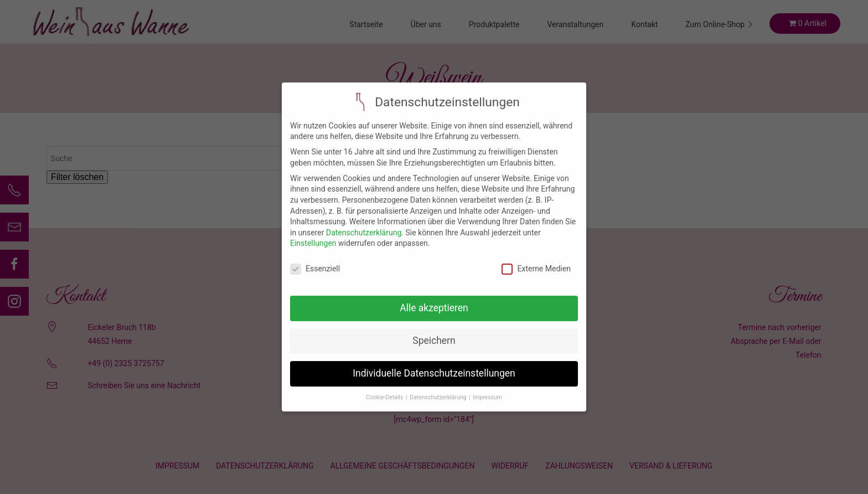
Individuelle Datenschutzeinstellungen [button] (434, 366)
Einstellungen (313, 235)
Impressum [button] (487, 389)
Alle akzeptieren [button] (434, 300)
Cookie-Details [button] (385, 389)
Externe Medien (536, 261)
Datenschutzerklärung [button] (439, 389)
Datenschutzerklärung (364, 224)
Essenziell (315, 261)
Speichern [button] (434, 333)
